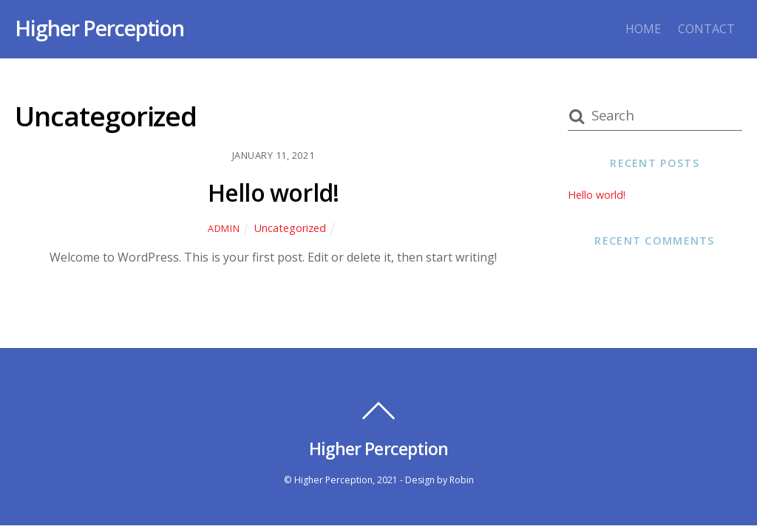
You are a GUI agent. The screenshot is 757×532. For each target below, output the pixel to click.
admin (224, 228)
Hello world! (273, 192)
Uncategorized (290, 228)
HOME (643, 29)
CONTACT (706, 29)
